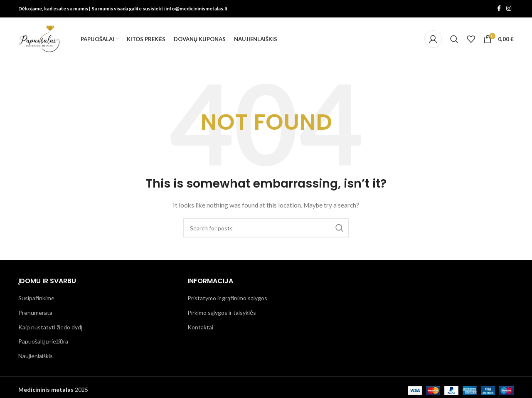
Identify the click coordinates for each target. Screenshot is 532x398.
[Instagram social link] (509, 9)
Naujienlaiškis (36, 356)
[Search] (454, 39)
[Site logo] (39, 38)
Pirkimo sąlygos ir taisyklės (222, 313)
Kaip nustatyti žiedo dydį (50, 327)
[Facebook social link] (499, 9)
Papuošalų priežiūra (43, 342)
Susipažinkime (36, 298)
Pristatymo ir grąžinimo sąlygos (227, 298)
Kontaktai (200, 327)
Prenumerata (35, 313)
